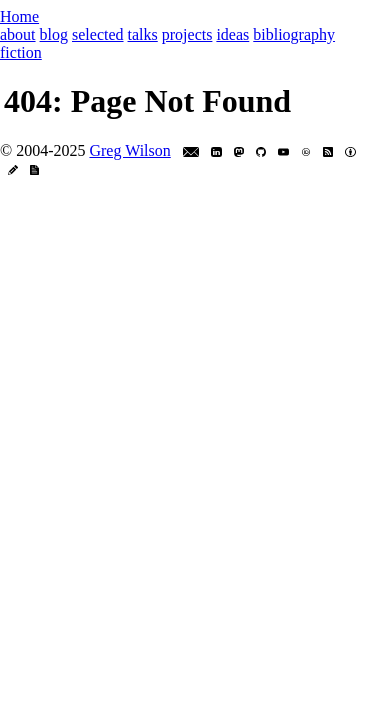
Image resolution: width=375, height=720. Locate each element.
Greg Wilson (129, 150)
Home (19, 16)
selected (98, 34)
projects (187, 34)
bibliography (294, 34)
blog (54, 34)
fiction (21, 52)
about (18, 34)
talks (143, 34)
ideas (232, 34)
